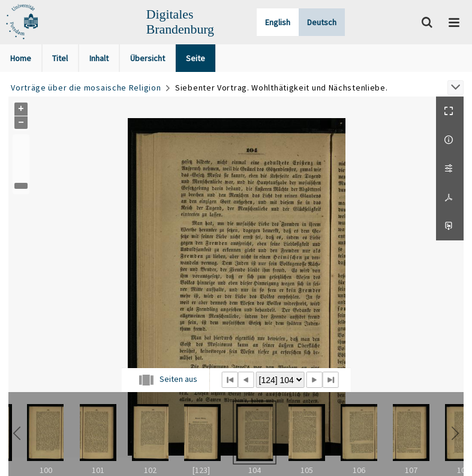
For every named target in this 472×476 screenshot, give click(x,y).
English (278, 22)
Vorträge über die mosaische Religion (86, 88)
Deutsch (322, 22)
